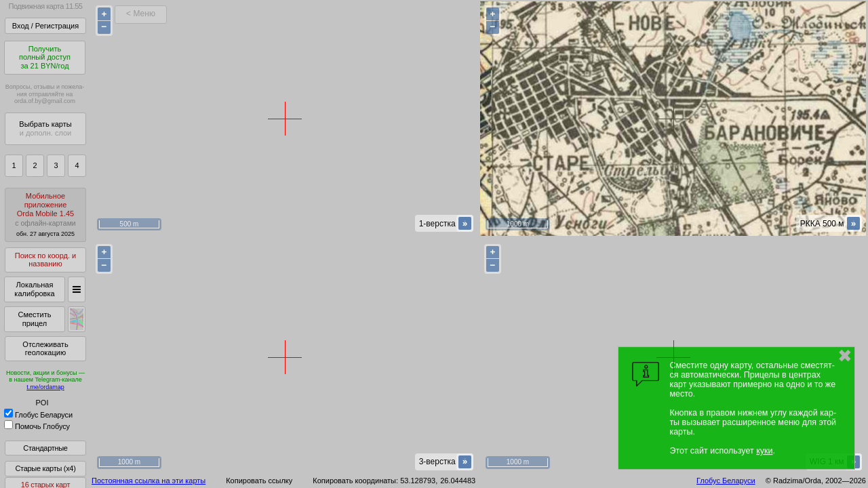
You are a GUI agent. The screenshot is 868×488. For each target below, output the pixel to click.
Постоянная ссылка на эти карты (149, 481)
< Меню (141, 14)
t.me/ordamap (45, 387)
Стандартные (45, 448)
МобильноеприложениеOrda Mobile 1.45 (45, 215)
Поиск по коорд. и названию (45, 260)
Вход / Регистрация (45, 26)
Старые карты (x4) (45, 468)
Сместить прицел (34, 319)
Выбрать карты (45, 128)
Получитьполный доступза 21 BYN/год (45, 57)
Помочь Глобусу (37, 426)
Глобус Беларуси (38, 415)
